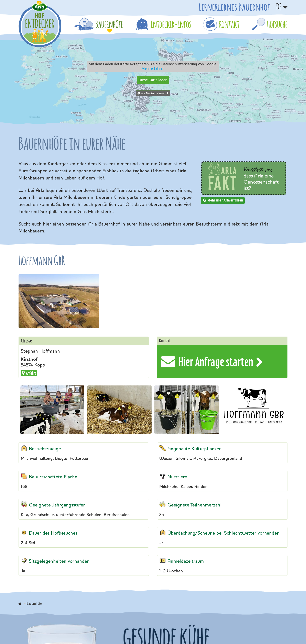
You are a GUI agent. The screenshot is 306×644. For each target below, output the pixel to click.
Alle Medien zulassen (153, 93)
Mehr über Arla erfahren (225, 200)
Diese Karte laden (153, 80)
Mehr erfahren (153, 68)
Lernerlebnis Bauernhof (234, 7)
